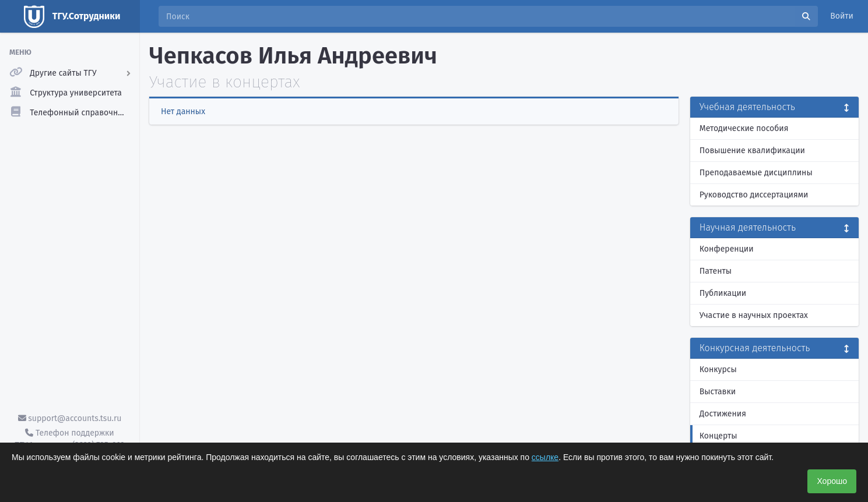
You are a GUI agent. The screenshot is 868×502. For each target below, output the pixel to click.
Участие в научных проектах (754, 315)
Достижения (723, 414)
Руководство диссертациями (754, 195)
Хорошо (832, 481)
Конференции (727, 249)
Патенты (716, 271)
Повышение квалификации (752, 151)
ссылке (545, 457)
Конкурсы (718, 370)
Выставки (718, 392)
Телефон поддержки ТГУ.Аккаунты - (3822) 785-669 (69, 439)
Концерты (718, 436)
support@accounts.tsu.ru (70, 418)
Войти (842, 16)
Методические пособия (744, 128)
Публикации (723, 293)
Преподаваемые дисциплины (756, 173)
